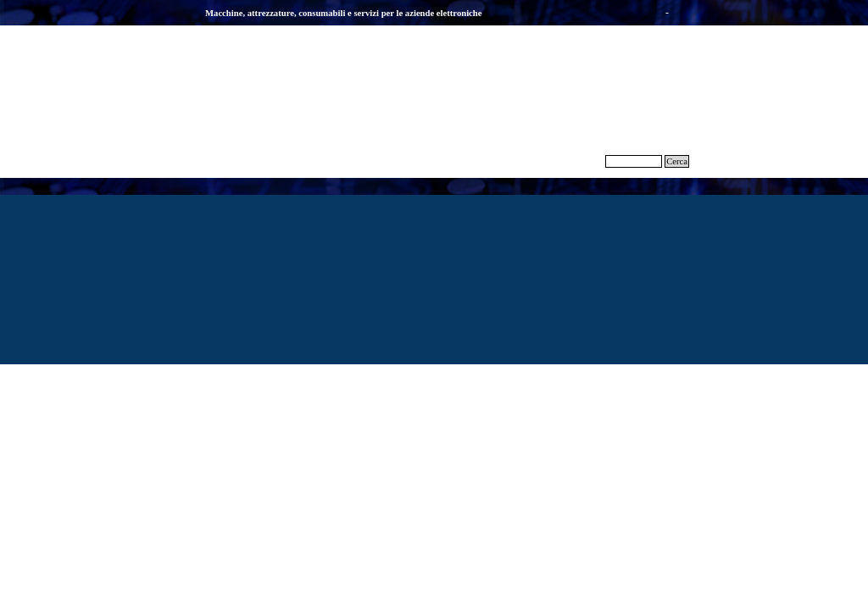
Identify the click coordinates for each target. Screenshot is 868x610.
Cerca (677, 161)
